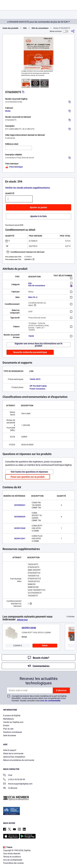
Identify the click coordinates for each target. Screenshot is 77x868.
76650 (31, 336)
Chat (8, 775)
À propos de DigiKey (12, 716)
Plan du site (8, 729)
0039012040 (20, 528)
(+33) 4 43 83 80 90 (14, 780)
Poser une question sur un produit (28, 477)
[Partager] (73, 31)
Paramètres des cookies (13, 863)
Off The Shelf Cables (38, 386)
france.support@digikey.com (18, 784)
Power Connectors (37, 389)
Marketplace (8, 719)
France (8, 847)
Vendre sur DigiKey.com (13, 722)
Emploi (6, 726)
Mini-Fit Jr (33, 297)
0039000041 (20, 505)
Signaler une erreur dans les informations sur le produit (38, 345)
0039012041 (20, 539)
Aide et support (10, 750)
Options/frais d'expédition (14, 757)
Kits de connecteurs (40, 28)
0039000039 (20, 517)
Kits (25, 28)
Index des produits (10, 28)
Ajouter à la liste (38, 216)
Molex (8, 111)
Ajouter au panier (38, 207)
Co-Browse (10, 788)
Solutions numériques (13, 732)
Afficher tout (22, 620)
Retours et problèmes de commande (19, 760)
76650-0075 (35, 379)
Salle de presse (10, 735)
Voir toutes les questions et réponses (29, 472)
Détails (45, 646)
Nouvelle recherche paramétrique (30, 352)
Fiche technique (14, 167)
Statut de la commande (13, 754)
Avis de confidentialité (50, 701)
